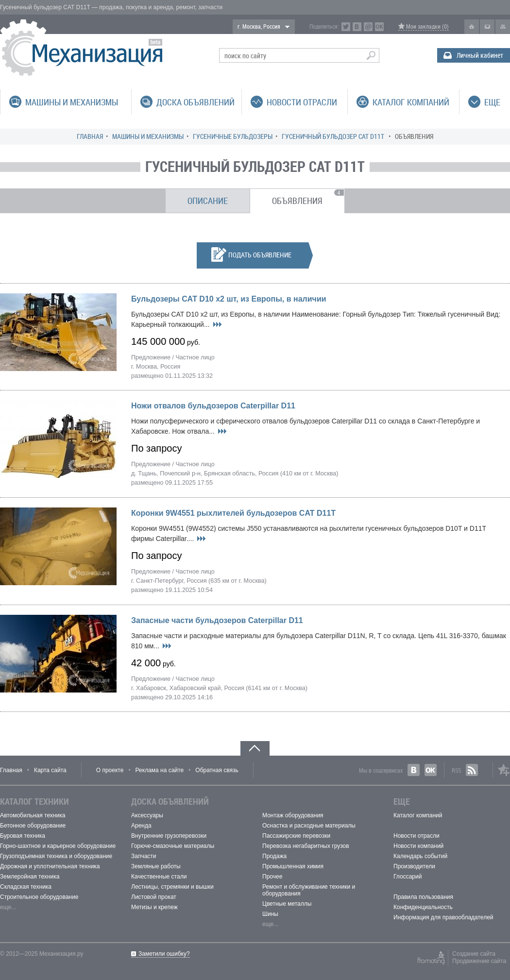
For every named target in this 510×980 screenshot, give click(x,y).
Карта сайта (50, 770)
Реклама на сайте (160, 770)
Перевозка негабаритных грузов (306, 846)
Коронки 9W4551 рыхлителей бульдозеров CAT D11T (233, 513)
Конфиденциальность (423, 907)
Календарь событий (420, 856)
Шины (270, 914)
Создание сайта (474, 954)
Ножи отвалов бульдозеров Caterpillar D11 (213, 406)
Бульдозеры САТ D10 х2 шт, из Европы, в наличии (229, 299)
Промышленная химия (293, 866)
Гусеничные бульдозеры (233, 136)
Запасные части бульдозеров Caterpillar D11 (217, 620)
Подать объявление (251, 254)
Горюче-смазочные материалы (173, 846)
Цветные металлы (287, 904)
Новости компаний (418, 846)
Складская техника (26, 887)
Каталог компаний (418, 815)
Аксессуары (147, 815)
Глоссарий (408, 877)
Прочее (272, 877)
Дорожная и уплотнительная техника (50, 866)
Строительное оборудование (39, 897)
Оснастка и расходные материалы (309, 826)
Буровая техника (23, 836)
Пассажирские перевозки (296, 836)
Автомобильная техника (33, 815)
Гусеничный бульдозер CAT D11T (334, 136)
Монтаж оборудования (293, 815)
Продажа (274, 856)
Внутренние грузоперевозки (169, 836)
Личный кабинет (480, 55)
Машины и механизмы (148, 136)
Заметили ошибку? (164, 954)
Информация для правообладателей (443, 917)
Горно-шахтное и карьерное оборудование (58, 846)
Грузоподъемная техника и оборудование (56, 856)
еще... (8, 907)
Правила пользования (423, 897)
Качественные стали (159, 877)
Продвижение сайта (479, 961)
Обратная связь (217, 770)
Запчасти (144, 856)
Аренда (141, 826)
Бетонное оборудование (33, 826)
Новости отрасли (416, 836)
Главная (90, 136)
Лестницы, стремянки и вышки (172, 887)
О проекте (110, 770)
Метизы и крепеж (154, 907)
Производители (414, 866)
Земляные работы (156, 866)
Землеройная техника (30, 877)
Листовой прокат (154, 897)
